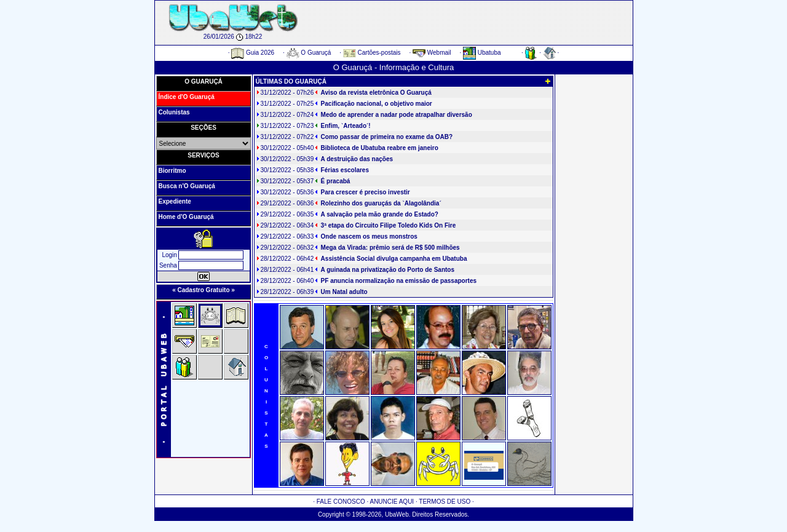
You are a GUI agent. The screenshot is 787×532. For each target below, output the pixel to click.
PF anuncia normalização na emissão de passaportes (399, 281)
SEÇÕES (204, 128)
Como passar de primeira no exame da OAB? (387, 137)
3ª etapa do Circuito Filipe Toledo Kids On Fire (389, 225)
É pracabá (336, 181)
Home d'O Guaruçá (186, 217)
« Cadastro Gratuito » (204, 290)
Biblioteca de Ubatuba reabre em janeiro (380, 148)
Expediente (175, 201)
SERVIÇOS (204, 155)
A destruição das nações (357, 159)
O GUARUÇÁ (204, 81)
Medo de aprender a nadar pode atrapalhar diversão (397, 115)
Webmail (432, 53)
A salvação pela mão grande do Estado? (380, 214)
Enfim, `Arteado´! (346, 126)
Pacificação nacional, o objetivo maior (377, 104)
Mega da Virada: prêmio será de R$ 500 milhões (390, 248)
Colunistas (174, 112)
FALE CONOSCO (341, 502)
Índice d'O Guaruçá (187, 97)
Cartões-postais (372, 53)
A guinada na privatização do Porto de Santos (388, 270)
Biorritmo (172, 171)
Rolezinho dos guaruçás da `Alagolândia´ (381, 203)
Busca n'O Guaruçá (187, 186)
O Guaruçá (309, 53)
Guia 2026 (253, 53)
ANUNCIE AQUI (392, 502)
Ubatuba (482, 53)
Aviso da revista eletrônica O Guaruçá (376, 93)
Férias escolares (345, 170)
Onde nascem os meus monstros (369, 236)
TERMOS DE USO (445, 502)
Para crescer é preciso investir (366, 192)
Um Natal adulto (344, 292)
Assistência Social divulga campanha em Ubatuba (394, 259)
